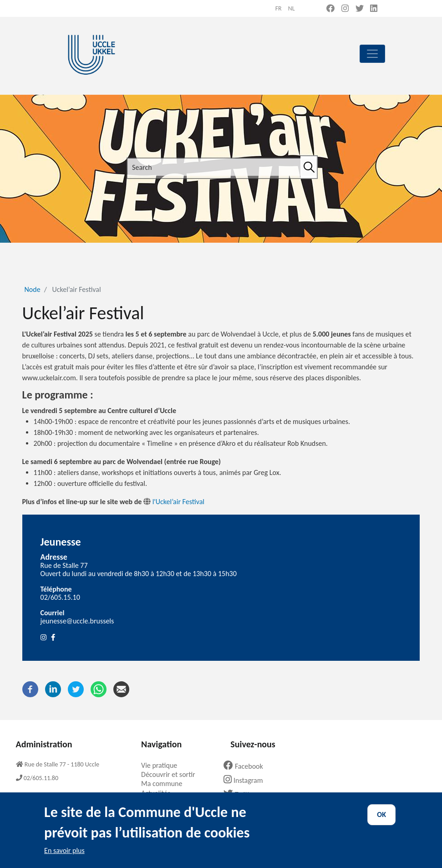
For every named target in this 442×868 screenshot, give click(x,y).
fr (279, 8)
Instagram (246, 780)
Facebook (247, 766)
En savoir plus (64, 858)
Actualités (159, 793)
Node (33, 289)
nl (292, 8)
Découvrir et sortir (172, 774)
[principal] (372, 54)
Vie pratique (163, 765)
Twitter (243, 794)
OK (381, 822)
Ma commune (165, 784)
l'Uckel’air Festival (178, 502)
